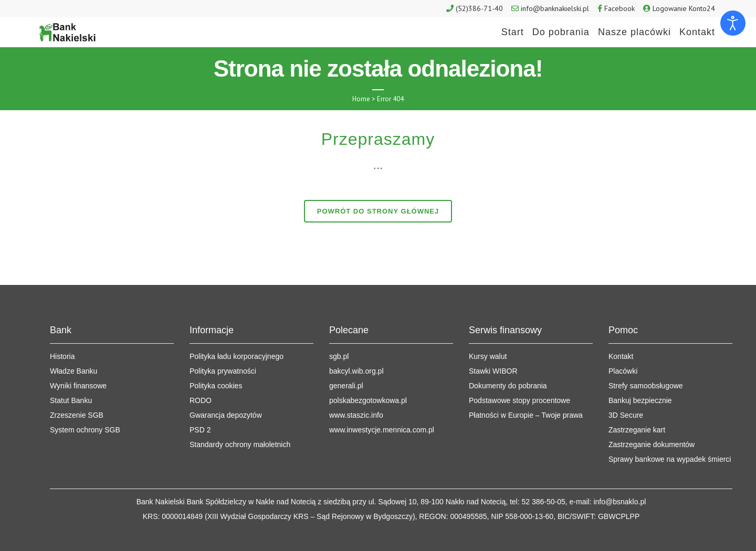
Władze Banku (73, 371)
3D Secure (626, 415)
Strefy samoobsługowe (646, 386)
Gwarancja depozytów (226, 415)
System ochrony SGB (85, 430)
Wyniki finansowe (78, 386)
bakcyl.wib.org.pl (356, 371)
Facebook (619, 8)
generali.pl (346, 386)
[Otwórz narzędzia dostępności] (733, 23)
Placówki (623, 371)
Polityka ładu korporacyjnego (237, 356)
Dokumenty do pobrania (508, 386)
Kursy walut (488, 356)
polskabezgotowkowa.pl (368, 400)
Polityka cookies (216, 386)
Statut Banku (71, 400)
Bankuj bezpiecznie (640, 400)
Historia (62, 356)
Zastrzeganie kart (637, 430)
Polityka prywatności (223, 371)
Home (361, 99)
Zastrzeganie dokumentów (652, 444)
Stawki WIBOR (493, 371)
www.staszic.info (356, 415)
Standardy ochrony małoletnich (240, 444)
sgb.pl (339, 356)
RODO (201, 400)
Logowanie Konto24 (684, 8)
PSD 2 (200, 430)
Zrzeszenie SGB (77, 415)
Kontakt (621, 356)
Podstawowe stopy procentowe (519, 400)
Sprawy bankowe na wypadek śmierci (670, 459)
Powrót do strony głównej (378, 211)
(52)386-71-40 (479, 8)
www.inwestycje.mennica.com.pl (382, 430)
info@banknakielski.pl (555, 8)
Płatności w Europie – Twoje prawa (526, 415)
